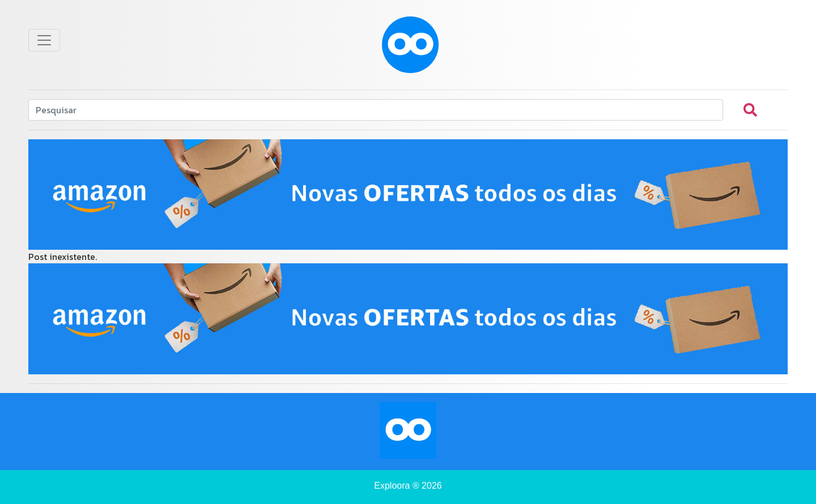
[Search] (376, 110)
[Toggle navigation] (44, 40)
